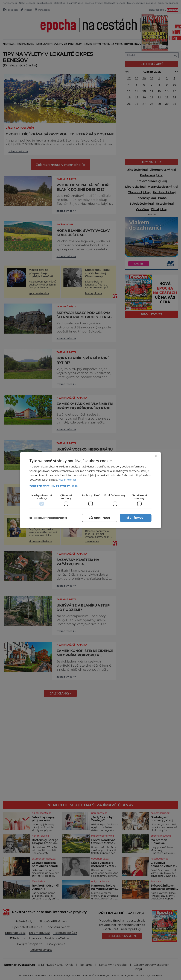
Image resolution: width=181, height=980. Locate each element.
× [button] (155, 456)
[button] (90, 486)
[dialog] (90, 490)
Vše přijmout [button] (136, 518)
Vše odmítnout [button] (100, 518)
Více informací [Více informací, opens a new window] (67, 479)
